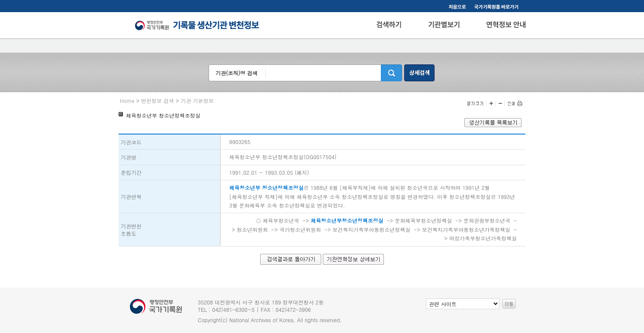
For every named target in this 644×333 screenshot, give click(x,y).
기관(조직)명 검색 (237, 73)
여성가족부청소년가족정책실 (483, 238)
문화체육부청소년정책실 (423, 220)
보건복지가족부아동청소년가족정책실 (466, 229)
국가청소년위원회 (300, 229)
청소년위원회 (252, 229)
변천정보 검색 (158, 101)
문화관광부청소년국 (487, 220)
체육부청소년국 (281, 220)
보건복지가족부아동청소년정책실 (371, 229)
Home (127, 101)
